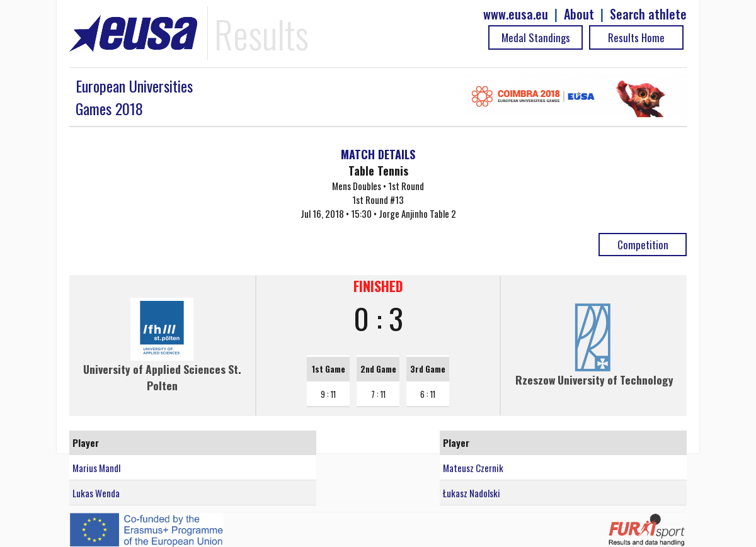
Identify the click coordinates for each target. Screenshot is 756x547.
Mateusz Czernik (473, 468)
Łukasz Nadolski (472, 493)
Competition (643, 245)
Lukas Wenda (96, 493)
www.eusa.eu (516, 14)
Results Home (636, 37)
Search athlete (648, 14)
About (579, 14)
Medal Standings (536, 37)
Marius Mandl (96, 468)
